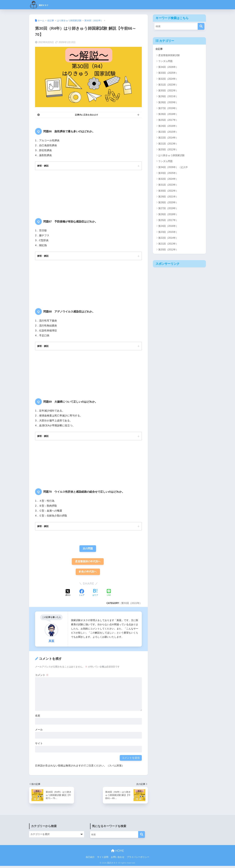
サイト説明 (103, 859)
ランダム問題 (165, 61)
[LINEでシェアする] (109, 595)
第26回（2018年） (168, 114)
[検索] (201, 26)
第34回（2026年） (168, 67)
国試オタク (44, 5)
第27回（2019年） (168, 108)
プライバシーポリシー (138, 859)
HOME (117, 853)
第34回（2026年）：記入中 (173, 167)
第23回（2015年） (168, 132)
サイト (39, 746)
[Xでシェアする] (68, 595)
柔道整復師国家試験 (169, 55)
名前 (38, 718)
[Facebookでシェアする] (82, 595)
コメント (42, 677)
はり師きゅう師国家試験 (171, 155)
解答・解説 (43, 166)
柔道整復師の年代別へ (88, 563)
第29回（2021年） (168, 97)
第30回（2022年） (131, 605)
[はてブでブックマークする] (95, 595)
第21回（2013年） (168, 144)
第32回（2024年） (168, 79)
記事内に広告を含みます (87, 115)
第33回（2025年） (168, 73)
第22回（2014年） (168, 138)
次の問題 (88, 550)
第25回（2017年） (168, 120)
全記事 (159, 49)
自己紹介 (90, 859)
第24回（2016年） (168, 126)
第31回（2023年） (168, 85)
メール (39, 732)
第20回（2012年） (168, 150)
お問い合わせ (118, 859)
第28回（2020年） (168, 103)
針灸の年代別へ (88, 574)
